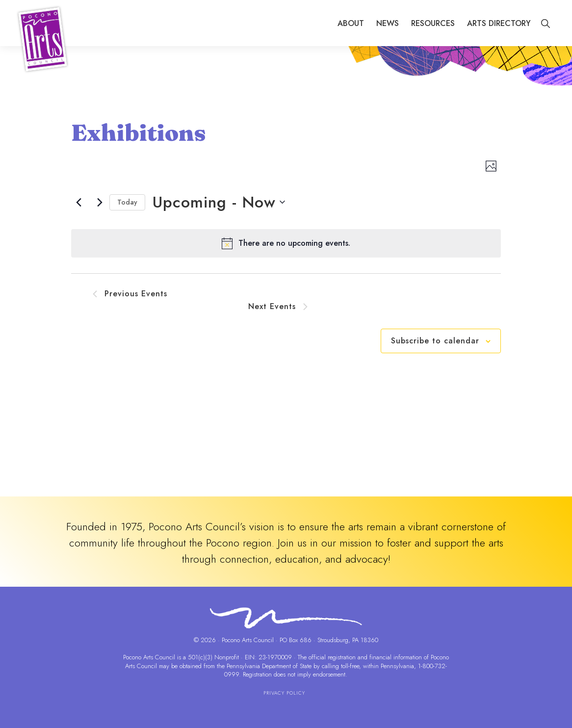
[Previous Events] (79, 202)
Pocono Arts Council (149, 657)
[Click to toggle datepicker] (219, 202)
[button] (545, 24)
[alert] (286, 243)
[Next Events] (100, 202)
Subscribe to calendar (435, 341)
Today (127, 202)
